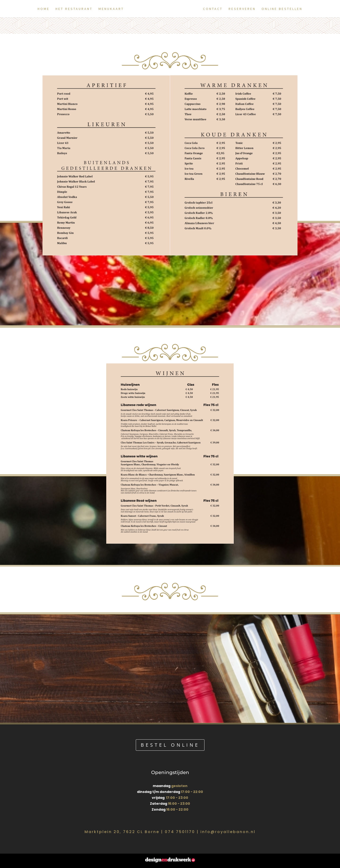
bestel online (170, 745)
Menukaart (109, 9)
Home (41, 9)
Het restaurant (72, 9)
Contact (215, 9)
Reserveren (244, 9)
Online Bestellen (284, 9)
